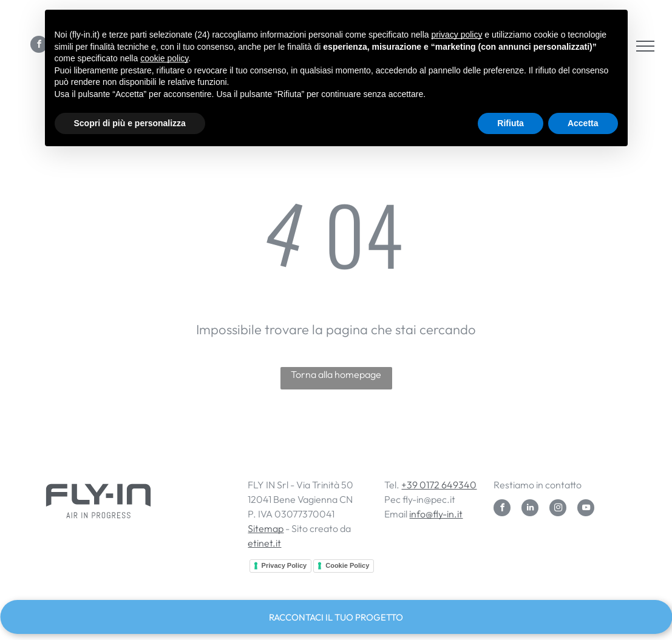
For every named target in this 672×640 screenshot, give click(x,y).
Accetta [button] (583, 123)
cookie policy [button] (164, 58)
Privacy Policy (284, 565)
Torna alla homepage (336, 374)
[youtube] (586, 509)
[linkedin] (530, 509)
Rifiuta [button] (511, 123)
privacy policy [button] (456, 35)
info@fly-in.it (436, 514)
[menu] (645, 46)
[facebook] (502, 509)
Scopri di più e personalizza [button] (130, 123)
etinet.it (264, 543)
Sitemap (266, 528)
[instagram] (558, 509)
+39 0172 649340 (439, 485)
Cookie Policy (347, 565)
